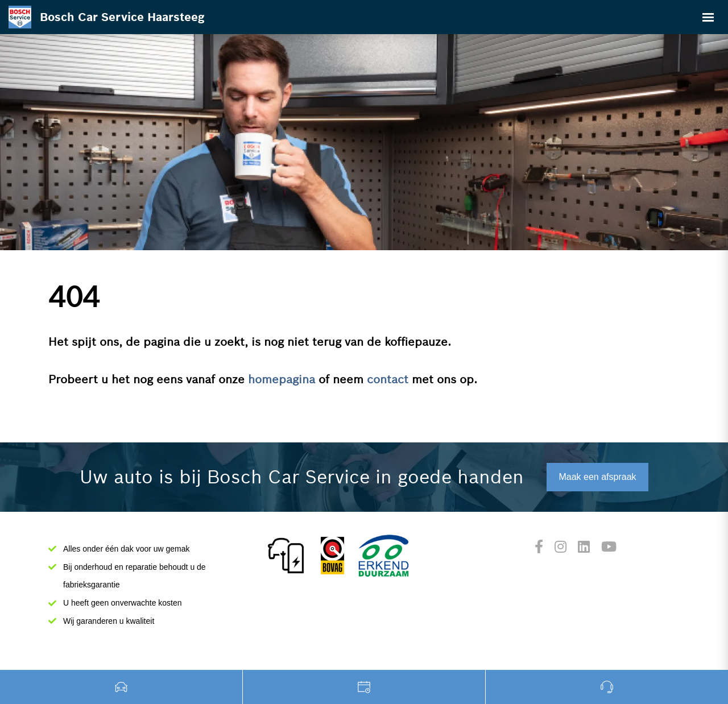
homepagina (282, 379)
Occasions (121, 687)
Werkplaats (364, 687)
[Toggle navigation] (708, 17)
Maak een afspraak (597, 477)
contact (388, 379)
